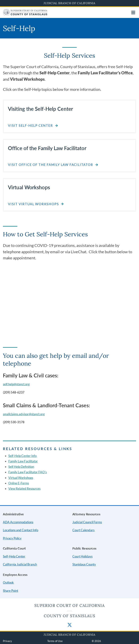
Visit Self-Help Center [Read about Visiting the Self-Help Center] (30, 126)
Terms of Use (55, 641)
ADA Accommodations (18, 522)
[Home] (25, 15)
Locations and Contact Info (21, 530)
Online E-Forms (19, 483)
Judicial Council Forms (87, 522)
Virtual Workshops (21, 478)
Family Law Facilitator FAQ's (28, 472)
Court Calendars (83, 530)
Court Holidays (82, 556)
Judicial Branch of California (69, 3)
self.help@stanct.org (16, 384)
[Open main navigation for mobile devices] (133, 13)
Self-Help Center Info (22, 456)
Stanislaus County (84, 564)
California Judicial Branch (20, 564)
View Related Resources (24, 489)
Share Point (10, 591)
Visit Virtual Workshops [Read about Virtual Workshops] (33, 204)
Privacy (7, 641)
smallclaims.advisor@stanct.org (24, 414)
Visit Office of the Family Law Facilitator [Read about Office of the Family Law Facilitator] (51, 165)
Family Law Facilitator (23, 461)
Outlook (8, 582)
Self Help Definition (21, 467)
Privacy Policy (12, 538)
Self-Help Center (14, 556)
